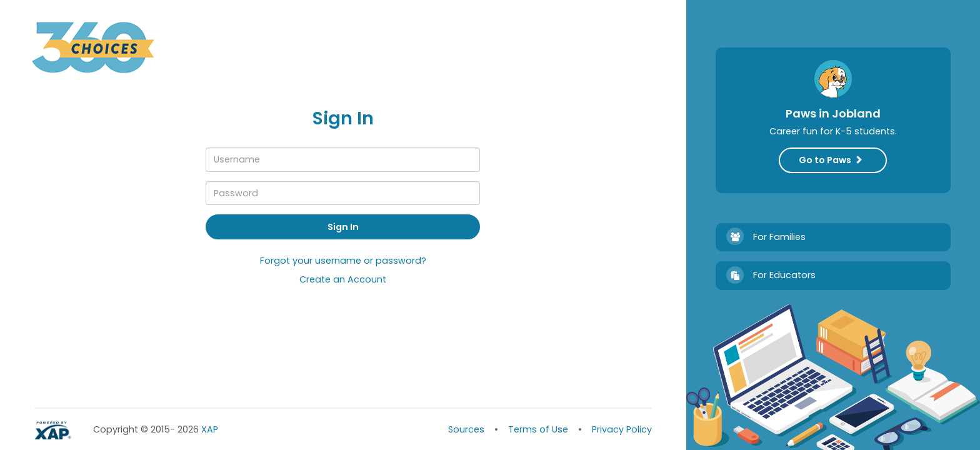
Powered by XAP (54, 430)
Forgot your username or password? (343, 261)
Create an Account (343, 280)
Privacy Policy (622, 429)
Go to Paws (825, 160)
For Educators (782, 275)
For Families (782, 236)
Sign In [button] (343, 227)
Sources (466, 429)
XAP (198, 429)
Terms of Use (538, 429)
